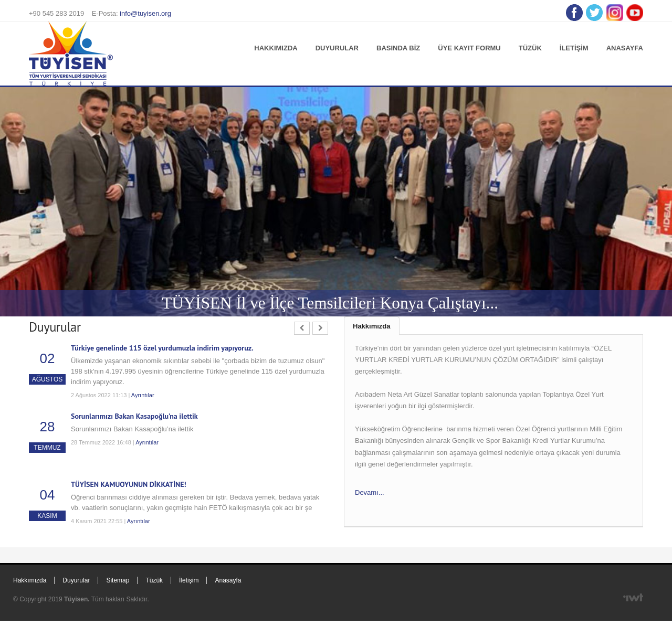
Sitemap (118, 580)
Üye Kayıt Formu (469, 48)
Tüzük (530, 48)
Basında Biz (398, 48)
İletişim (574, 48)
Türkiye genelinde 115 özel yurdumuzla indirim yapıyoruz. (162, 348)
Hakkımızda (276, 48)
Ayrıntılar (143, 395)
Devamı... (370, 492)
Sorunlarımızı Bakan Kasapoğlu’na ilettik (134, 416)
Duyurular (337, 48)
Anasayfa (625, 48)
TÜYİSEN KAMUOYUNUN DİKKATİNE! (129, 484)
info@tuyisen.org (145, 13)
